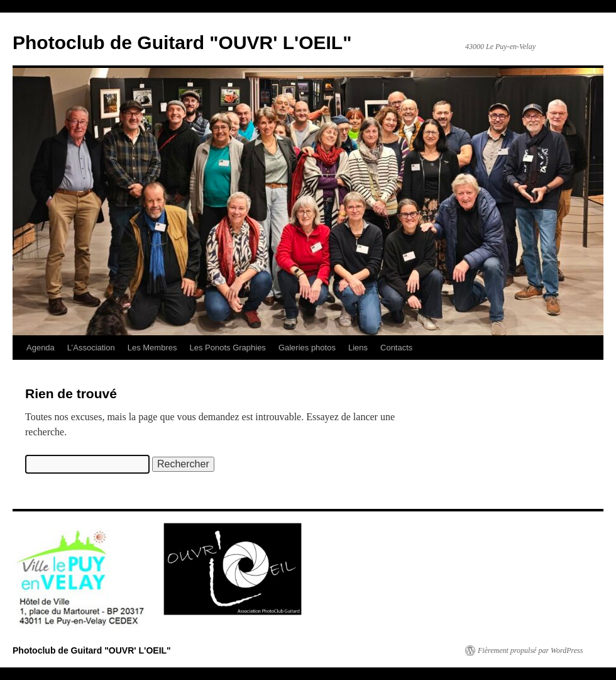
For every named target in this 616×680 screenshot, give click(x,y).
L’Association (91, 348)
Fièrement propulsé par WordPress (530, 650)
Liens (358, 348)
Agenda (41, 348)
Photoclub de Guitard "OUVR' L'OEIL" (182, 42)
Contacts (396, 348)
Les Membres (152, 348)
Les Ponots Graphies (227, 348)
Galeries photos (307, 348)
